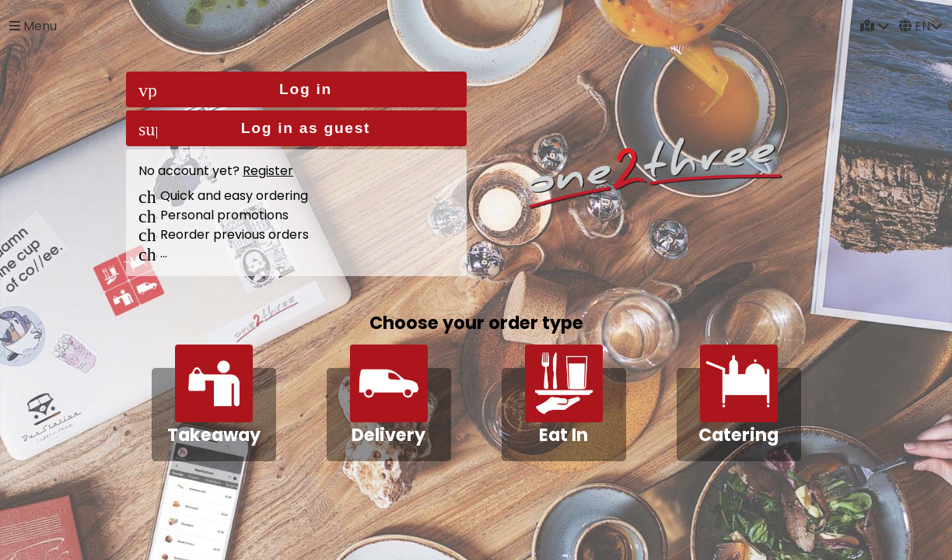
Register (268, 171)
